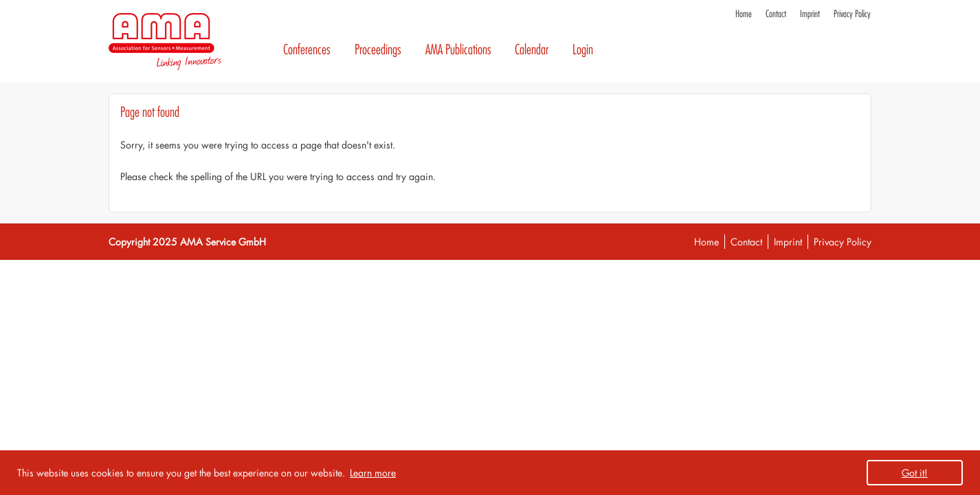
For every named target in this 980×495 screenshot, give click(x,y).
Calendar (532, 50)
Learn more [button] (373, 473)
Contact (776, 14)
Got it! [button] (915, 473)
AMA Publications (458, 50)
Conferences (307, 50)
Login (583, 50)
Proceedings (378, 50)
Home (744, 14)
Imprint (810, 14)
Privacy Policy (852, 14)
